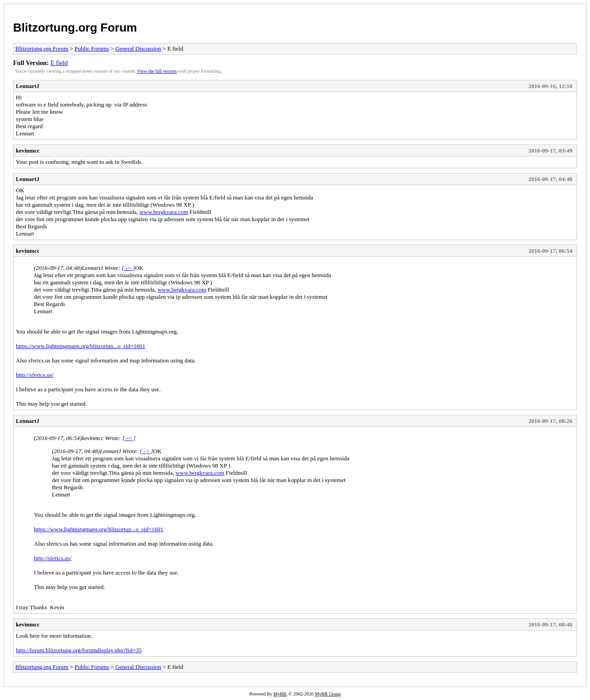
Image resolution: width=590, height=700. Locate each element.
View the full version (157, 71)
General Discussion (138, 49)
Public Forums (92, 49)
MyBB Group (328, 694)
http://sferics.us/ (35, 375)
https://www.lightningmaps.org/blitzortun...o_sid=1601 (81, 346)
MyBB (280, 694)
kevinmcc (28, 151)
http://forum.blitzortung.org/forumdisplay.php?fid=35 (79, 650)
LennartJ (28, 86)
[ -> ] (129, 268)
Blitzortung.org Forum (75, 28)
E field (59, 63)
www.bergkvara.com (164, 212)
